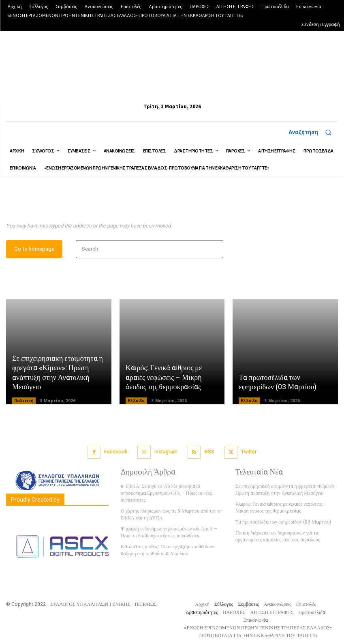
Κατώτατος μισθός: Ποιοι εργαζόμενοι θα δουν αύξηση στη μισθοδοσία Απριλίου (167, 550)
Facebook (116, 452)
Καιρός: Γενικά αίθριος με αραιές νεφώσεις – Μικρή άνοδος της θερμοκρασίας (164, 378)
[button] (313, 132)
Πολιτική (24, 401)
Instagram (166, 452)
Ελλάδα (136, 401)
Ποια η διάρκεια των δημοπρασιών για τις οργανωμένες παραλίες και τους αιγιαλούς (277, 536)
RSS (209, 452)
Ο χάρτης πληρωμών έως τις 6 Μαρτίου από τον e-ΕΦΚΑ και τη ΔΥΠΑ (171, 514)
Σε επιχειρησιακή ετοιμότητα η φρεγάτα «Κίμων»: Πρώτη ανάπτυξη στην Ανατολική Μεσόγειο (58, 374)
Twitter (249, 452)
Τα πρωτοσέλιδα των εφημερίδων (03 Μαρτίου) (278, 383)
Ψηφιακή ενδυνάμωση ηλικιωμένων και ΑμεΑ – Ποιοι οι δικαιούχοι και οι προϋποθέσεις (169, 532)
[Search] (215, 250)
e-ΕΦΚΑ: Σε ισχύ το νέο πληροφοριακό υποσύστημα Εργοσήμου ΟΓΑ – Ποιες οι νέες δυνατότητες (166, 494)
